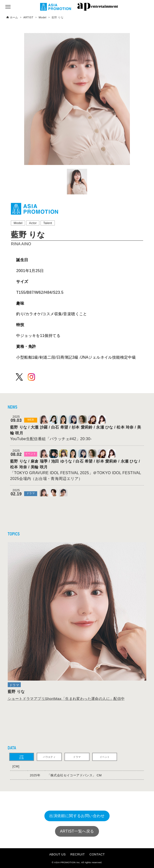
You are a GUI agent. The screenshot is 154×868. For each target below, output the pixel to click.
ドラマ (77, 757)
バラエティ (49, 757)
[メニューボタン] (8, 7)
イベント (105, 757)
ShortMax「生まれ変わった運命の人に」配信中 (66, 699)
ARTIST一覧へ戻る (77, 831)
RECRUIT (78, 854)
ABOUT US (57, 854)
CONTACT (97, 854)
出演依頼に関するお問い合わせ (77, 816)
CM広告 (22, 757)
